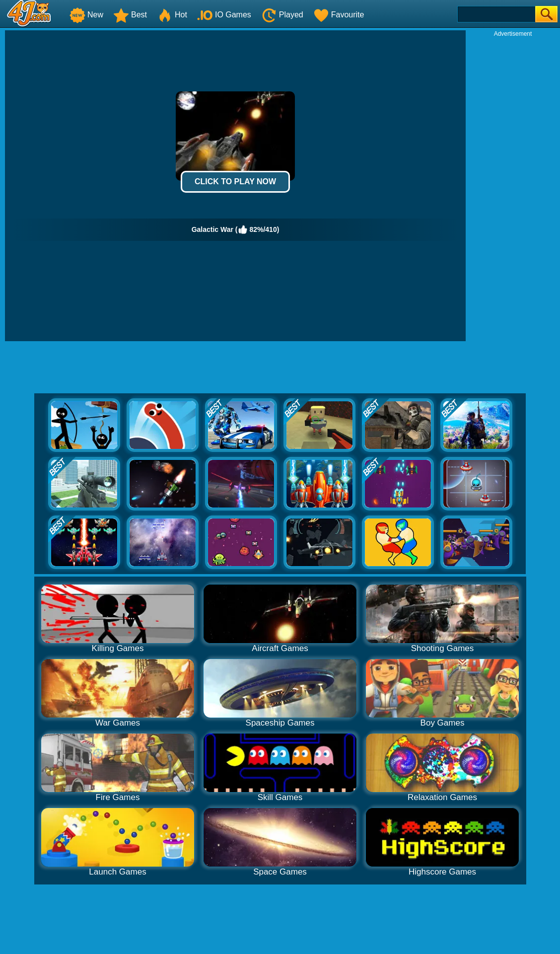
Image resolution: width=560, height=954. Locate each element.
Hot (172, 15)
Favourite (339, 15)
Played (282, 15)
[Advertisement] (513, 187)
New (86, 15)
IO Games (224, 15)
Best (130, 15)
